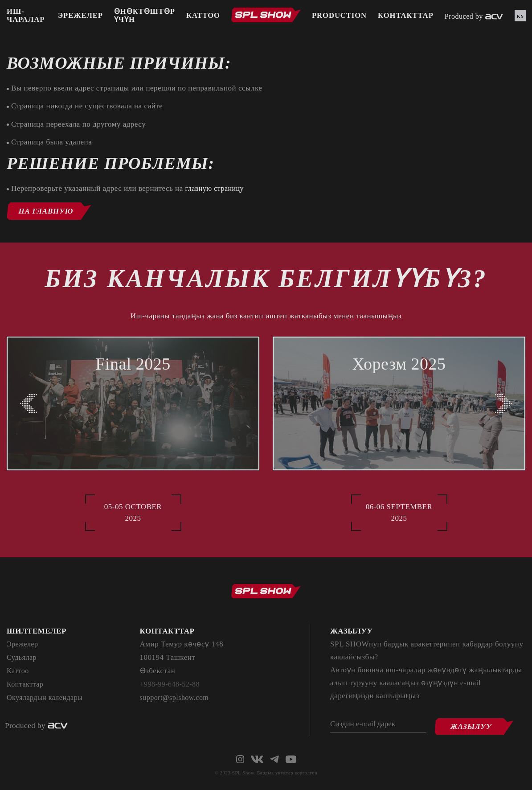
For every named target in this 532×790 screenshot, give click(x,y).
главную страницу (216, 188)
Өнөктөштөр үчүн (144, 17)
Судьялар (23, 658)
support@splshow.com (176, 698)
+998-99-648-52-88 (172, 685)
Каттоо (203, 17)
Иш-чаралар (26, 17)
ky (520, 17)
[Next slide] (503, 403)
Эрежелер (80, 17)
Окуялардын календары (47, 698)
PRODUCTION (340, 17)
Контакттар (408, 17)
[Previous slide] (29, 403)
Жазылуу (478, 723)
